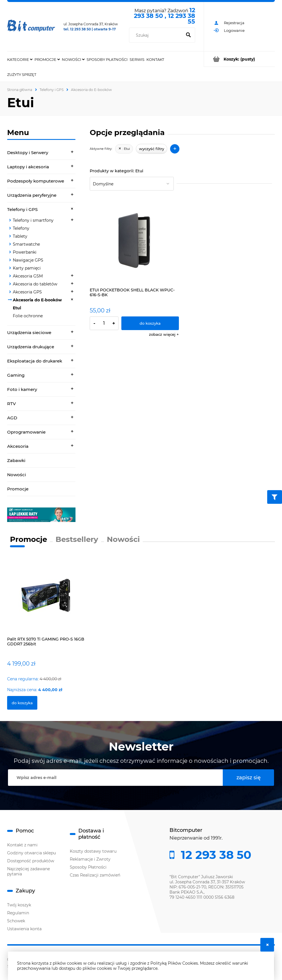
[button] (164, 334)
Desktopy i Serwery (28, 153)
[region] (41, 515)
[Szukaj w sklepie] (157, 35)
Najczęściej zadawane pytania (28, 871)
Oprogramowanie (26, 432)
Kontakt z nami (22, 845)
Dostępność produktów (31, 861)
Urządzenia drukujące (31, 347)
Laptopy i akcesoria (28, 167)
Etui (17, 308)
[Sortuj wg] (132, 184)
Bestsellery (77, 539)
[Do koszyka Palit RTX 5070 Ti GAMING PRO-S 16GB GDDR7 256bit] (22, 703)
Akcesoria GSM (28, 276)
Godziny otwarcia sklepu (31, 853)
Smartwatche (26, 244)
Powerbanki (25, 252)
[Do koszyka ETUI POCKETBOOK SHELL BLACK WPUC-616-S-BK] (150, 323)
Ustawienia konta (24, 929)
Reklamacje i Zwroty (90, 859)
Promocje (18, 489)
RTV (12, 404)
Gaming (16, 375)
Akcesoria (18, 446)
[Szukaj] (188, 35)
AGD (12, 418)
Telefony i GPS (22, 209)
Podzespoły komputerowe (36, 181)
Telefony (21, 228)
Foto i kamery (22, 389)
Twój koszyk (19, 905)
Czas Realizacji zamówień (95, 875)
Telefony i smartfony (33, 220)
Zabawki (16, 460)
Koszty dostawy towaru (93, 851)
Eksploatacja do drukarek (35, 361)
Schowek (16, 921)
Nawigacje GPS (28, 260)
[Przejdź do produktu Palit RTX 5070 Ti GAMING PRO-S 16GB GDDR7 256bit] (47, 600)
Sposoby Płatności (88, 867)
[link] (41, 515)
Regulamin (18, 913)
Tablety (20, 236)
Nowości (17, 475)
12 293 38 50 (214, 855)
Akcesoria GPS (27, 292)
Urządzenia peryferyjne (32, 195)
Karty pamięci (27, 268)
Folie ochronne (28, 316)
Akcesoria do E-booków (37, 300)
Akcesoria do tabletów (35, 284)
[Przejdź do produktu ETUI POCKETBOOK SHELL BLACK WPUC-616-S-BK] (134, 241)
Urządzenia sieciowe (29, 332)
